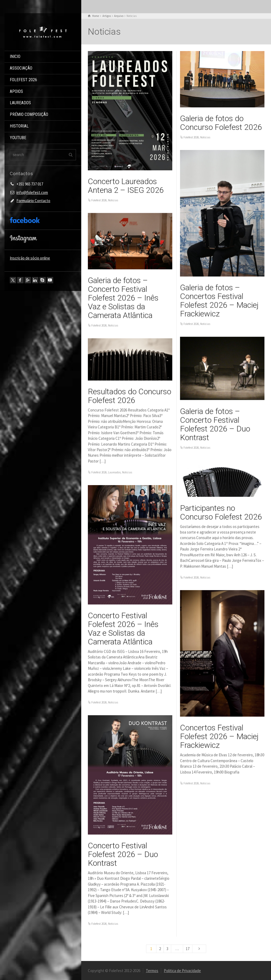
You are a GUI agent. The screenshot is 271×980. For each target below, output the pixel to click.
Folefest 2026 (99, 200)
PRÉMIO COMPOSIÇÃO (29, 114)
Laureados (114, 472)
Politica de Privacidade (182, 970)
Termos (152, 970)
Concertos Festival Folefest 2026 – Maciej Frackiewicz (219, 736)
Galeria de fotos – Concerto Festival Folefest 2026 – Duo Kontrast (215, 424)
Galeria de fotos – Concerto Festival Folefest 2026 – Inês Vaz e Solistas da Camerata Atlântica (123, 298)
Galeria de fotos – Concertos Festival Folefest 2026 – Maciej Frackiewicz (219, 300)
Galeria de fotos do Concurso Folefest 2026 (221, 123)
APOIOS (16, 91)
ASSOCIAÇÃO (21, 68)
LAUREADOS (20, 103)
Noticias (113, 200)
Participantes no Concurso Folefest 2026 (221, 512)
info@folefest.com (32, 192)
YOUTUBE (18, 138)
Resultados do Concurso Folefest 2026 (130, 396)
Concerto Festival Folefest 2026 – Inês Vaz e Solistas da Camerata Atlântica (123, 628)
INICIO (15, 56)
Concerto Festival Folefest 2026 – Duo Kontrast (123, 854)
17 (188, 949)
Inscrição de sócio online (30, 258)
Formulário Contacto (33, 201)
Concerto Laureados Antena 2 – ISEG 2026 (126, 186)
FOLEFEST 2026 (23, 80)
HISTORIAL (19, 126)
